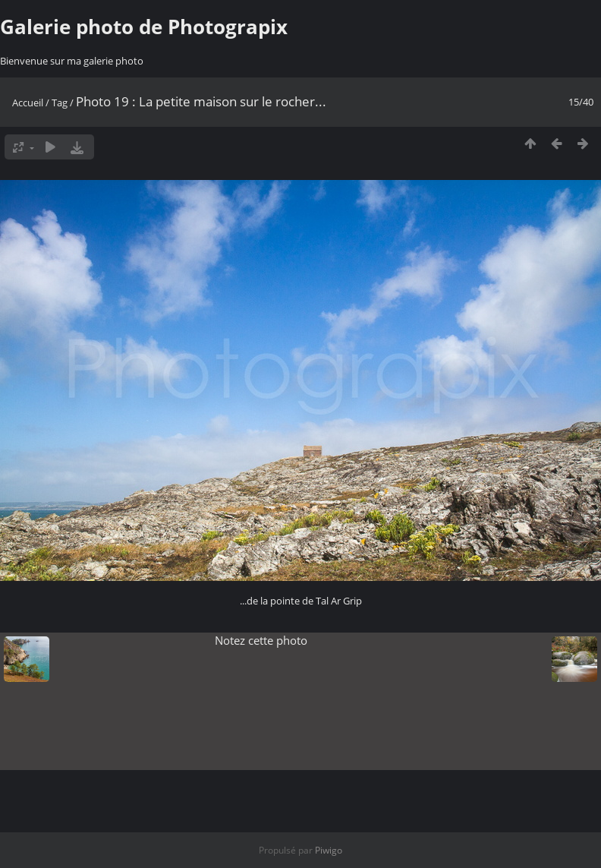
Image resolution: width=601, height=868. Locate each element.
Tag (60, 103)
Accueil (28, 103)
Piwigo (329, 850)
